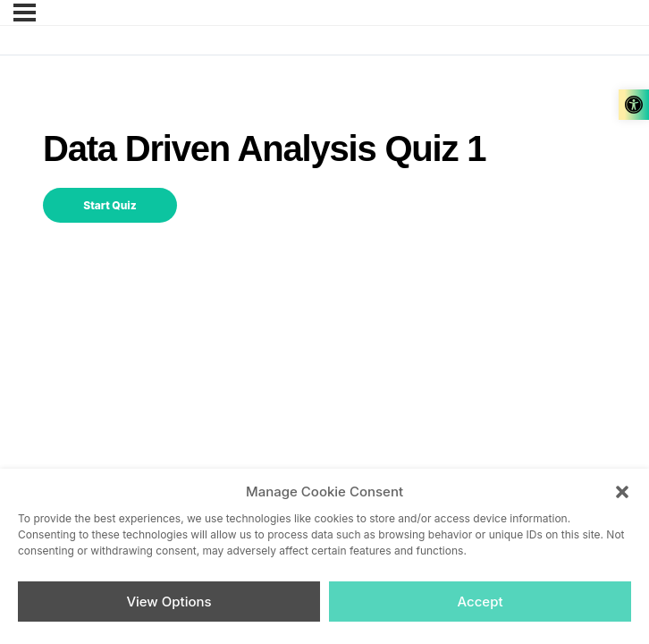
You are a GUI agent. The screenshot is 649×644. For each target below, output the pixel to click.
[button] (622, 492)
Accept (480, 602)
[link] (634, 105)
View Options (169, 602)
